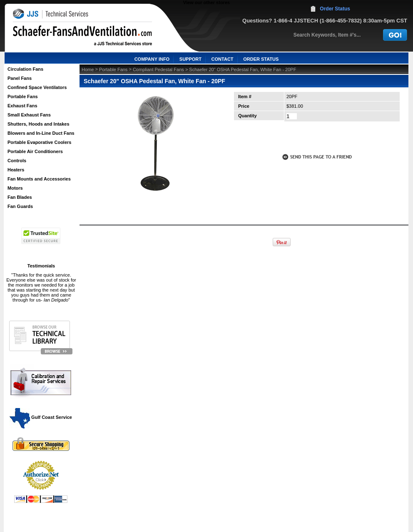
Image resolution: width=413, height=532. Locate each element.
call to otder (316, 139)
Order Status (335, 9)
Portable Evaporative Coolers (39, 142)
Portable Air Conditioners (35, 151)
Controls (17, 161)
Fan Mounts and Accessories (39, 179)
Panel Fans (20, 78)
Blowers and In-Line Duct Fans (41, 133)
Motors (15, 188)
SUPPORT (190, 59)
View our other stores (206, 2)
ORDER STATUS (261, 59)
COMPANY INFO (152, 59)
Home (88, 69)
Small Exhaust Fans (29, 115)
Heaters (16, 170)
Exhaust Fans (22, 106)
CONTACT (223, 59)
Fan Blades (20, 197)
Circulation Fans (25, 69)
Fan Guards (20, 206)
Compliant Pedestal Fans (158, 69)
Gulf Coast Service (41, 417)
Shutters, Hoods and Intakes (39, 124)
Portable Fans (23, 97)
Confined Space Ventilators (37, 87)
